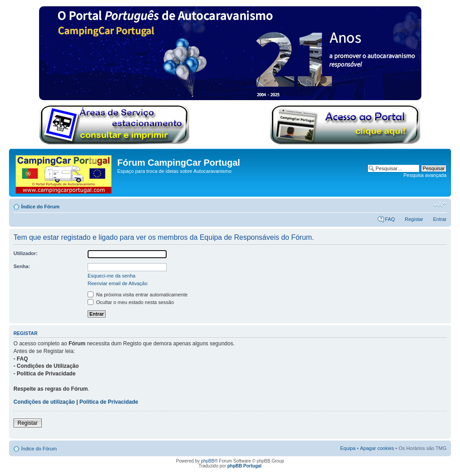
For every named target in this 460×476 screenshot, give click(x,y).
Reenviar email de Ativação (117, 283)
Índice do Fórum (40, 207)
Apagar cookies (377, 448)
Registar (414, 219)
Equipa (348, 448)
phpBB (208, 461)
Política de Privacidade (109, 402)
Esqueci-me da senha (111, 276)
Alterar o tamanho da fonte (440, 205)
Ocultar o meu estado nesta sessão (131, 302)
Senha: (22, 266)
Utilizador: (26, 253)
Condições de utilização (44, 402)
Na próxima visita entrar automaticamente (138, 295)
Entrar (440, 219)
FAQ (390, 219)
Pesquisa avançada (425, 175)
